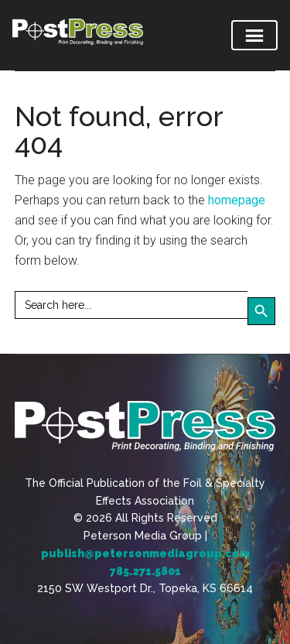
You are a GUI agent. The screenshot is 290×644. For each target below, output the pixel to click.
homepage (237, 200)
